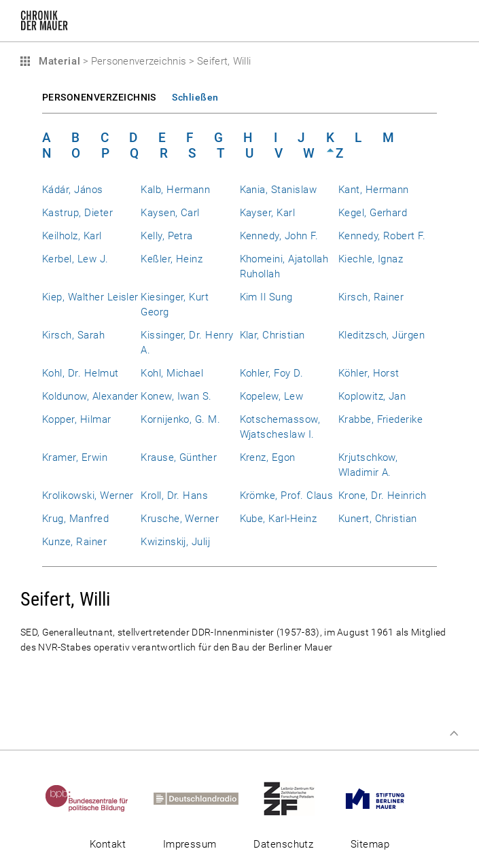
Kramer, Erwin (75, 457)
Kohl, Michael (172, 373)
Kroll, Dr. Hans (174, 496)
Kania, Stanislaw (279, 190)
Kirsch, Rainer (371, 297)
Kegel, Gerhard (373, 213)
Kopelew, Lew (272, 396)
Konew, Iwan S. (176, 396)
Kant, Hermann (374, 190)
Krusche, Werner (180, 519)
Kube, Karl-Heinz (279, 519)
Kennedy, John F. (279, 236)
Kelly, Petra (167, 236)
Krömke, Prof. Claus (287, 496)
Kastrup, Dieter (77, 213)
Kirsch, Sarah (73, 335)
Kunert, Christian (378, 519)
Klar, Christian (272, 335)
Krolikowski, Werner (88, 496)
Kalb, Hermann (175, 190)
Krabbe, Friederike (380, 419)
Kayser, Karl (268, 213)
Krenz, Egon (268, 457)
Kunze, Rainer (74, 542)
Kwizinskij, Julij (175, 542)
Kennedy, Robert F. (382, 236)
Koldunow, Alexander (90, 396)
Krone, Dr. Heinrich (383, 496)
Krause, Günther (179, 457)
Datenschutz (283, 844)
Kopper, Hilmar (77, 419)
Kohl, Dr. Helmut (81, 373)
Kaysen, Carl (170, 213)
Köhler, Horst (369, 373)
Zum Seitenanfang (454, 733)
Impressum (190, 844)
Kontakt (108, 844)
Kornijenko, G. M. (180, 419)
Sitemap (370, 844)
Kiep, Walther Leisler (90, 297)
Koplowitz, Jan (372, 396)
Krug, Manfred (75, 519)
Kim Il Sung (266, 297)
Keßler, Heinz (172, 259)
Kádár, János (73, 190)
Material (58, 61)
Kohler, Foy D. (272, 373)
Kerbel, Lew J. (75, 259)
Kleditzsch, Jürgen (382, 335)
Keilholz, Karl (72, 236)
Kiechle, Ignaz (371, 259)
